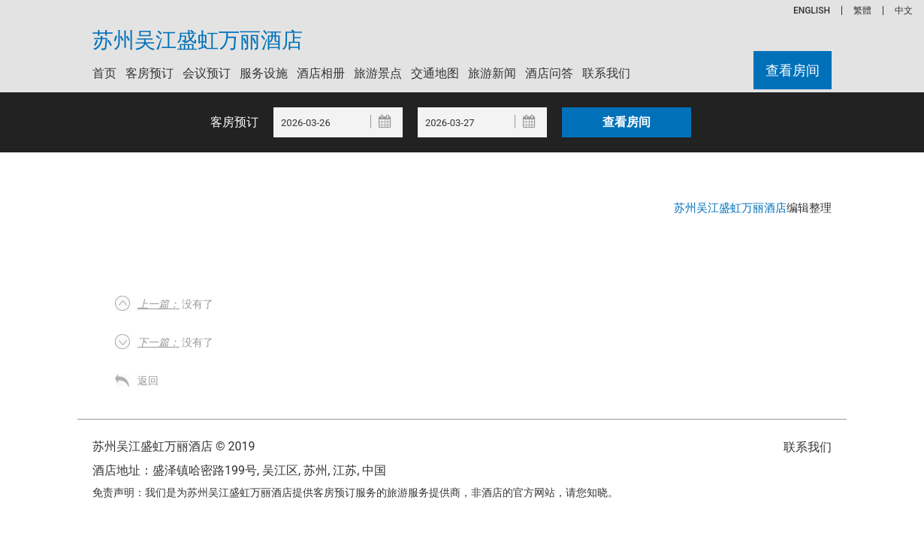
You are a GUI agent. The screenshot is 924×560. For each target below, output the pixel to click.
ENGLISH (812, 11)
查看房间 (793, 70)
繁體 (862, 11)
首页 (104, 73)
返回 (148, 381)
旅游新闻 (492, 73)
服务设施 (264, 73)
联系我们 (606, 73)
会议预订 (207, 73)
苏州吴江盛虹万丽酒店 (198, 41)
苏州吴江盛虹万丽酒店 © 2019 (174, 446)
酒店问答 (549, 73)
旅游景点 (378, 73)
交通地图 (435, 73)
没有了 (175, 304)
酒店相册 (321, 73)
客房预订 (149, 73)
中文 (904, 11)
